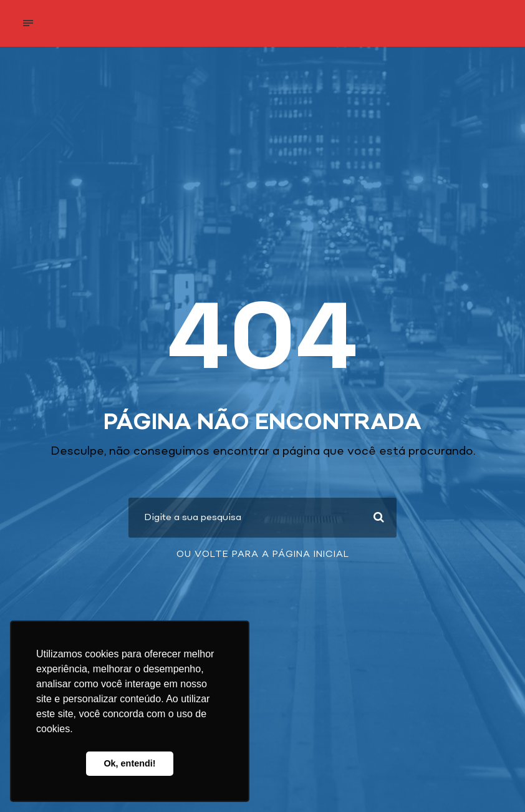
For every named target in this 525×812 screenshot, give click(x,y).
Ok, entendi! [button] (129, 763)
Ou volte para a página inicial (263, 554)
